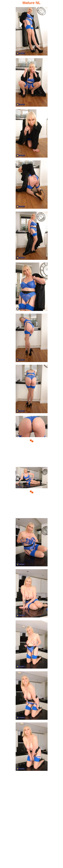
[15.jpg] (32, 747)
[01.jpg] (32, 32)
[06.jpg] (32, 288)
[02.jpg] (32, 83)
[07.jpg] (32, 339)
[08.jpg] (32, 390)
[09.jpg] (32, 441)
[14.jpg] (32, 696)
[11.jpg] (32, 543)
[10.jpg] (32, 492)
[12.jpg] (32, 594)
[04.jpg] (32, 185)
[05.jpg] (32, 237)
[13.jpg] (32, 645)
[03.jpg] (32, 134)
